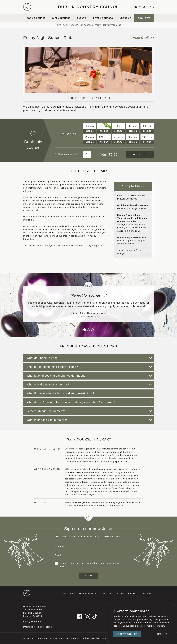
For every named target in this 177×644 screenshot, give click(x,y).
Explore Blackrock (128, 593)
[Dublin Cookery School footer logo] (27, 593)
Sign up (88, 576)
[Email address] (88, 555)
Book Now (144, 18)
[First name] (88, 546)
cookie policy (136, 626)
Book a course (36, 18)
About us (125, 18)
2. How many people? (67, 154)
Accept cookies (127, 634)
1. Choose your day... (67, 134)
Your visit (107, 593)
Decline (162, 634)
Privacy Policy (62, 638)
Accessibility (93, 638)
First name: (61, 546)
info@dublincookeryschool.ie (38, 627)
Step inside (69, 593)
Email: (58, 555)
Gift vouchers (61, 18)
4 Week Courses (103, 18)
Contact (148, 593)
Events (82, 18)
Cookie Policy (78, 638)
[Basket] (152, 7)
